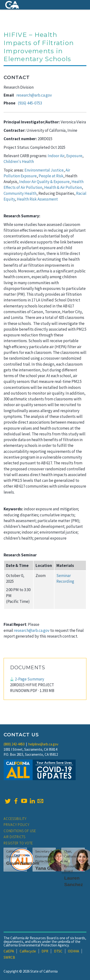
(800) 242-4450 (14, 744)
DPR (45, 951)
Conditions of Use (20, 831)
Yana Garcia (48, 868)
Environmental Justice (44, 170)
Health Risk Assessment (37, 199)
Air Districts (15, 837)
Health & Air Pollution (63, 187)
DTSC (58, 951)
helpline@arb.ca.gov (43, 744)
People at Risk (51, 176)
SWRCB (9, 957)
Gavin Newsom (23, 863)
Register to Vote (18, 843)
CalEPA (9, 951)
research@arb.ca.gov (34, 95)
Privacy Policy (17, 825)
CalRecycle (28, 951)
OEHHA (73, 951)
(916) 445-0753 (30, 103)
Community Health (20, 193)
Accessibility (15, 819)
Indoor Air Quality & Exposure (44, 182)
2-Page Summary (30, 679)
